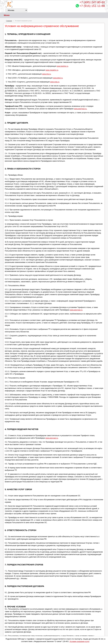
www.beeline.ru (63, 66)
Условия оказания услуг (79, 641)
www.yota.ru (55, 82)
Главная (9, 21)
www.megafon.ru (52, 70)
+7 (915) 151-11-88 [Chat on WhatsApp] (92, 6)
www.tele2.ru (58, 78)
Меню (5, 15)
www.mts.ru (47, 74)
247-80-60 (92, 2)
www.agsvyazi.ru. (81, 109)
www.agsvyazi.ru (76, 310)
